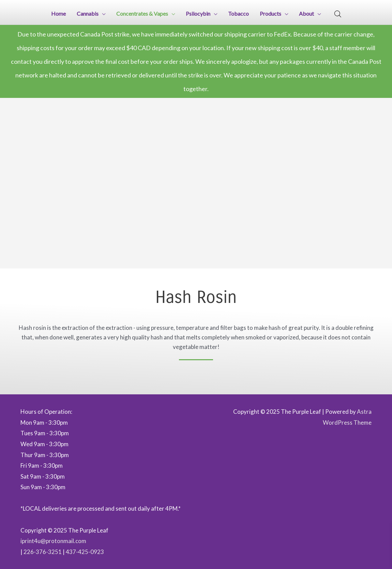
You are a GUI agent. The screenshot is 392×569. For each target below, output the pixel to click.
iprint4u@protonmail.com (53, 541)
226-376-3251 (43, 552)
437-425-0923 (85, 552)
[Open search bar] (338, 14)
